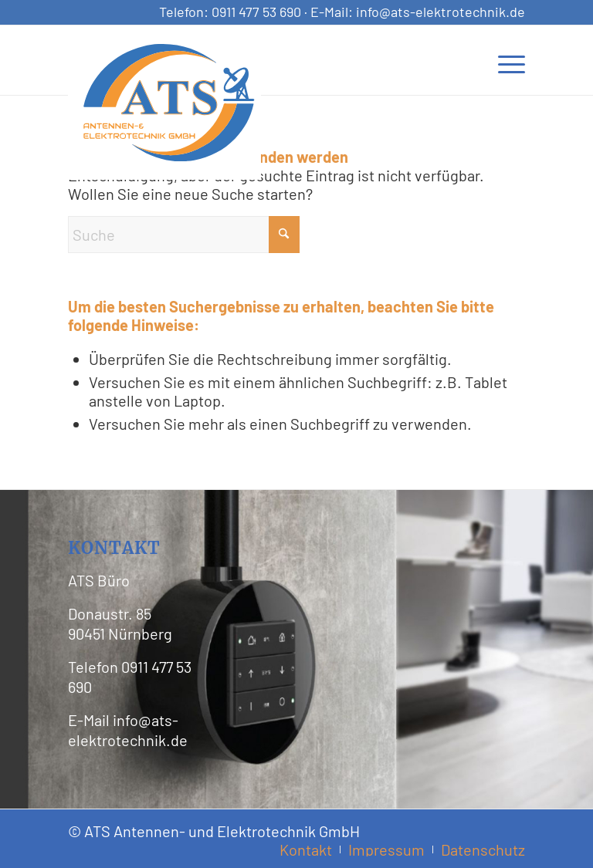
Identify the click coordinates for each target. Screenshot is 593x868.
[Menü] (504, 60)
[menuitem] (504, 60)
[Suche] (184, 235)
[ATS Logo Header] (168, 103)
